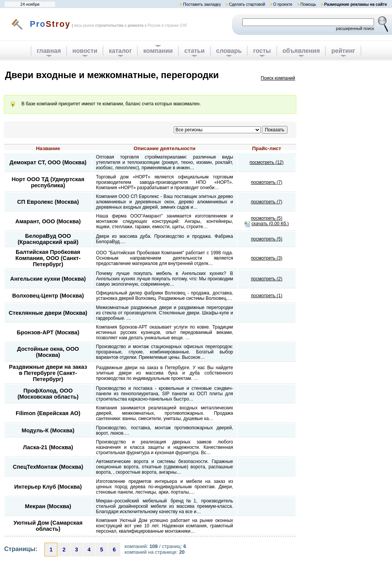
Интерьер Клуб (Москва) (48, 487)
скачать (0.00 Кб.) (270, 224)
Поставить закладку (202, 4)
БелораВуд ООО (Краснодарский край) (48, 239)
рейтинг (343, 51)
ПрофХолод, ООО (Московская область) (48, 394)
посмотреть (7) (266, 182)
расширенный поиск (355, 28)
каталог (120, 51)
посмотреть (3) (266, 258)
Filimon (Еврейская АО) (48, 413)
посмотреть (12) (267, 162)
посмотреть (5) (266, 218)
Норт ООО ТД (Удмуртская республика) (48, 182)
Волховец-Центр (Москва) (48, 296)
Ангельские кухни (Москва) (48, 279)
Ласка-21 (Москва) (48, 447)
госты (262, 51)
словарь (229, 51)
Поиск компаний (278, 78)
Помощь (308, 4)
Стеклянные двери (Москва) (48, 313)
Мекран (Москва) (48, 506)
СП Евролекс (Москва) (48, 202)
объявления (301, 51)
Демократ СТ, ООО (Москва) (48, 162)
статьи (194, 51)
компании (158, 51)
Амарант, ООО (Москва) (48, 221)
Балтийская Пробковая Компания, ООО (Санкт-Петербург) (48, 258)
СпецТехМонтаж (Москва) (48, 467)
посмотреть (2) (266, 279)
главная (49, 51)
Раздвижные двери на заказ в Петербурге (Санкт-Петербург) (48, 373)
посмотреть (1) (266, 296)
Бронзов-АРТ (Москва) (48, 332)
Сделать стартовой (247, 4)
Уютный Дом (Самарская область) (48, 526)
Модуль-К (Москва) (48, 430)
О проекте (283, 4)
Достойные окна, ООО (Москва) (48, 352)
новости (85, 51)
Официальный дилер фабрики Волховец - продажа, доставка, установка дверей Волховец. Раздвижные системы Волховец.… (165, 296)
